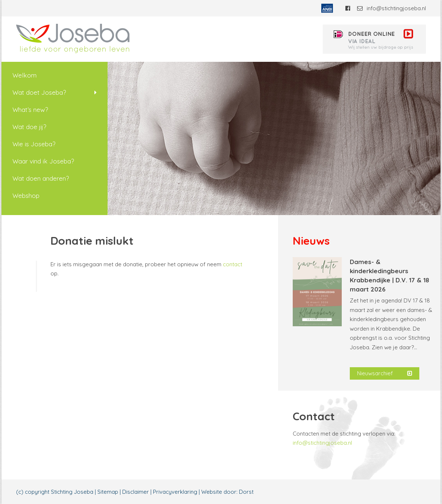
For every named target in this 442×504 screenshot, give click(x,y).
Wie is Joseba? (34, 144)
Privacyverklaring (175, 492)
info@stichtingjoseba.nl (392, 8)
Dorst (246, 492)
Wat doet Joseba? (39, 92)
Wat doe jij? (29, 127)
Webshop (26, 195)
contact (233, 264)
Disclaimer (136, 492)
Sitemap (108, 492)
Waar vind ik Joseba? (43, 161)
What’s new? (30, 110)
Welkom (25, 75)
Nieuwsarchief (385, 373)
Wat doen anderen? (41, 178)
